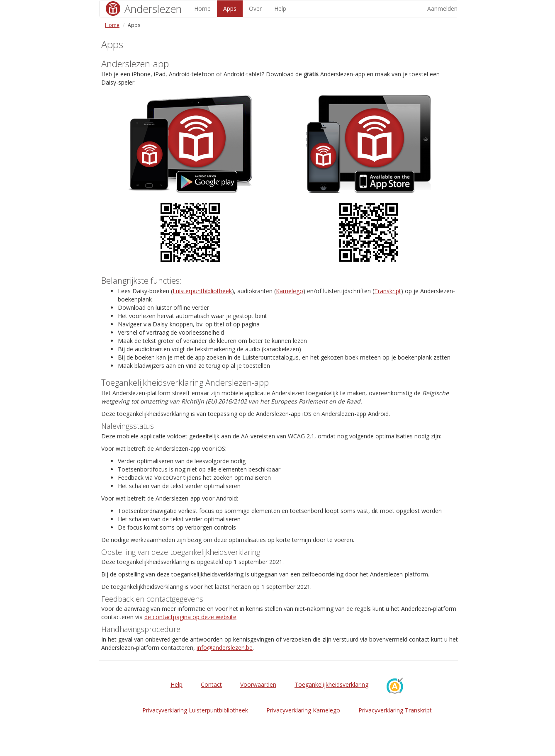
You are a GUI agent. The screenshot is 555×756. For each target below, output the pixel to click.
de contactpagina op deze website (190, 617)
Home (202, 9)
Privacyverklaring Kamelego (303, 710)
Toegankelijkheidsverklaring (331, 684)
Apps (230, 9)
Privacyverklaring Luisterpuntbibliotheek (195, 710)
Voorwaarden (258, 684)
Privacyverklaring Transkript (395, 710)
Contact (211, 684)
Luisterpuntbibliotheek (202, 291)
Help (280, 9)
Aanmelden (442, 9)
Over (255, 9)
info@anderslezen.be (225, 648)
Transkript (388, 291)
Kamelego (290, 291)
